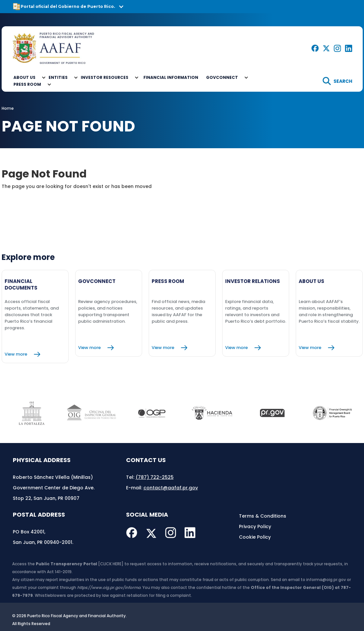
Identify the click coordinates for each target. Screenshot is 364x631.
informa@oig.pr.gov (326, 580)
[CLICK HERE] (111, 564)
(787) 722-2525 (155, 477)
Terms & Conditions (263, 516)
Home (8, 108)
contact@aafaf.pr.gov (171, 488)
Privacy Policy (255, 526)
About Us (24, 77)
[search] (337, 81)
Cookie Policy (255, 537)
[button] (182, 7)
